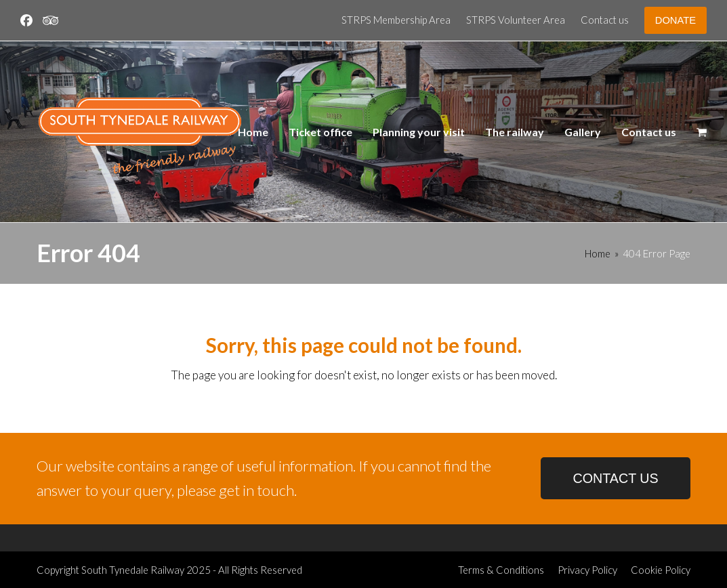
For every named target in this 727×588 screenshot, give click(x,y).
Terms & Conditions (501, 570)
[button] (702, 132)
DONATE (676, 20)
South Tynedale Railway (133, 570)
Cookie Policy (661, 570)
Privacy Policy (587, 570)
